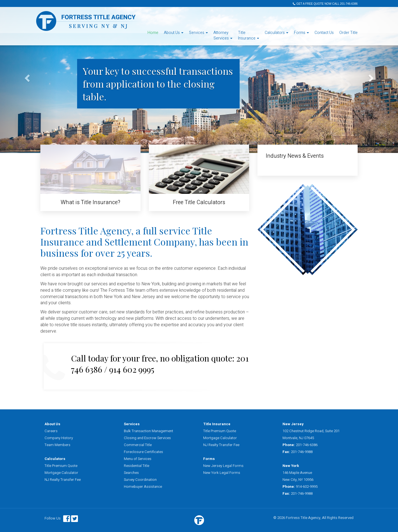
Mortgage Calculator (61, 473)
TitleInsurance (249, 35)
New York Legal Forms (222, 473)
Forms (301, 33)
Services (198, 33)
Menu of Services (138, 459)
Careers (51, 431)
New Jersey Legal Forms (223, 466)
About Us (174, 33)
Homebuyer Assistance (143, 487)
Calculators (277, 33)
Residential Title (137, 466)
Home (153, 33)
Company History (59, 438)
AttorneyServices (223, 35)
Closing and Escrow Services (147, 438)
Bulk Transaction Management (148, 431)
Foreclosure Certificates (143, 452)
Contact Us (324, 33)
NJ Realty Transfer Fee (63, 480)
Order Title (348, 33)
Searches (131, 473)
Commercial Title (138, 445)
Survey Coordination (140, 480)
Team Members (57, 445)
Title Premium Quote (61, 466)
